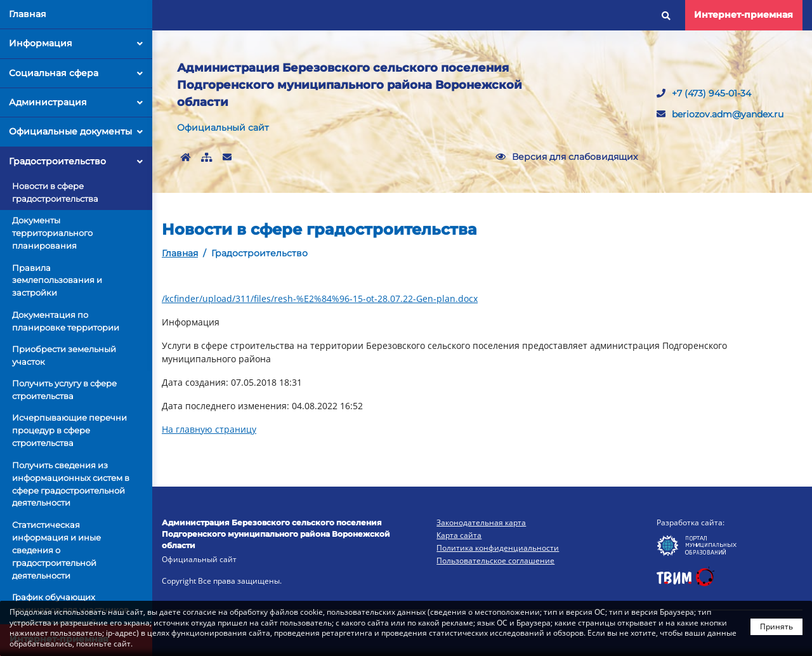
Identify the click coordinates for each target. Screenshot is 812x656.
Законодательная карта (481, 522)
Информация (76, 43)
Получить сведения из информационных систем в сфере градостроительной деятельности (71, 484)
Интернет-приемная (743, 15)
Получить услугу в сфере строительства (64, 390)
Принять (776, 626)
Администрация (76, 102)
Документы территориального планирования (52, 233)
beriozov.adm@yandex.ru (720, 114)
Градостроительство (76, 161)
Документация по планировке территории (66, 321)
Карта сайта (459, 535)
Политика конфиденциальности (498, 548)
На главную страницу (209, 429)
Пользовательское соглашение (495, 561)
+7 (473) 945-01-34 (704, 93)
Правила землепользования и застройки (57, 280)
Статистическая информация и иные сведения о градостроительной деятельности (56, 550)
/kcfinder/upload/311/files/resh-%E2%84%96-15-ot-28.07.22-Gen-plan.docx (320, 298)
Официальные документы (76, 131)
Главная (28, 14)
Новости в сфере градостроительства (55, 192)
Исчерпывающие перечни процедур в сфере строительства (69, 430)
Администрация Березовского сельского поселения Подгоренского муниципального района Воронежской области (350, 85)
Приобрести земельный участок (64, 355)
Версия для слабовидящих (566, 157)
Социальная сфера (76, 73)
